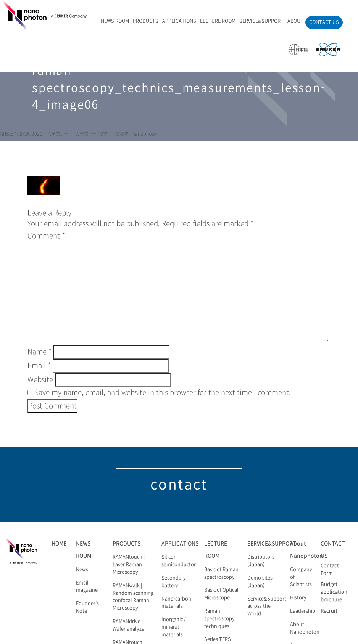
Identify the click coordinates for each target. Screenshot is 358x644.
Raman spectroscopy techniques (219, 619)
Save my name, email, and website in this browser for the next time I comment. (163, 393)
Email (39, 366)
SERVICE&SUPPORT (261, 21)
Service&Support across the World (267, 607)
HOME (59, 544)
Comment (46, 236)
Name (40, 352)
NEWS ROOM (115, 21)
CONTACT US (324, 22)
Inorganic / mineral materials (174, 627)
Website (40, 380)
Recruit (329, 611)
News (82, 570)
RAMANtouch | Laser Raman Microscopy (129, 565)
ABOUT (295, 21)
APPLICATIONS (179, 21)
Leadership (303, 611)
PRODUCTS (146, 21)
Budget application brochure (334, 592)
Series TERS (218, 639)
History (298, 598)
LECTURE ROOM (218, 21)
